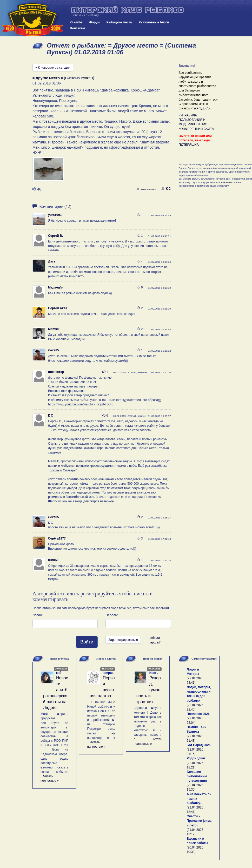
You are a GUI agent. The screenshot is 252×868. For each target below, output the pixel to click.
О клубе (77, 22)
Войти (87, 642)
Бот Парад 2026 (199, 745)
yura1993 (55, 215)
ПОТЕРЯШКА (189, 145)
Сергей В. (55, 236)
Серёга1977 (57, 538)
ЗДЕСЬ (204, 108)
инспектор (56, 372)
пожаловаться (146, 189)
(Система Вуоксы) (63, 78)
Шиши (53, 560)
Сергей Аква (58, 308)
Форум (95, 22)
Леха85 (54, 350)
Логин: (38, 615)
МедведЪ (55, 287)
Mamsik (54, 329)
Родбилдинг (196, 758)
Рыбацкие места (119, 22)
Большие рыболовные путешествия (197, 776)
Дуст (52, 261)
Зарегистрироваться (123, 640)
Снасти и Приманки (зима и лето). (199, 821)
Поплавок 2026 (198, 714)
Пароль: (112, 615)
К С (166, 189)
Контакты (78, 28)
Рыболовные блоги (154, 22)
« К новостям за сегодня (53, 68)
